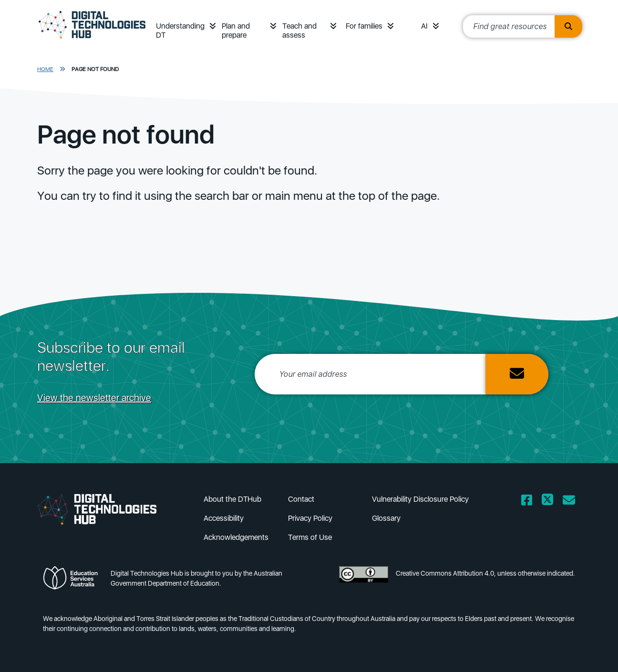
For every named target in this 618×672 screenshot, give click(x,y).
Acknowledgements (236, 537)
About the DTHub (232, 499)
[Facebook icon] (527, 522)
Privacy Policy (310, 518)
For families (364, 26)
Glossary (386, 518)
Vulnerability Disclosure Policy (420, 499)
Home (45, 69)
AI (424, 26)
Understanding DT (180, 31)
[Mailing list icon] (569, 522)
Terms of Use (310, 537)
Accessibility (224, 518)
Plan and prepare (236, 31)
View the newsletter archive (94, 398)
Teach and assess (299, 31)
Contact (301, 499)
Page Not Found (95, 69)
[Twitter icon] (547, 522)
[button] (213, 26)
